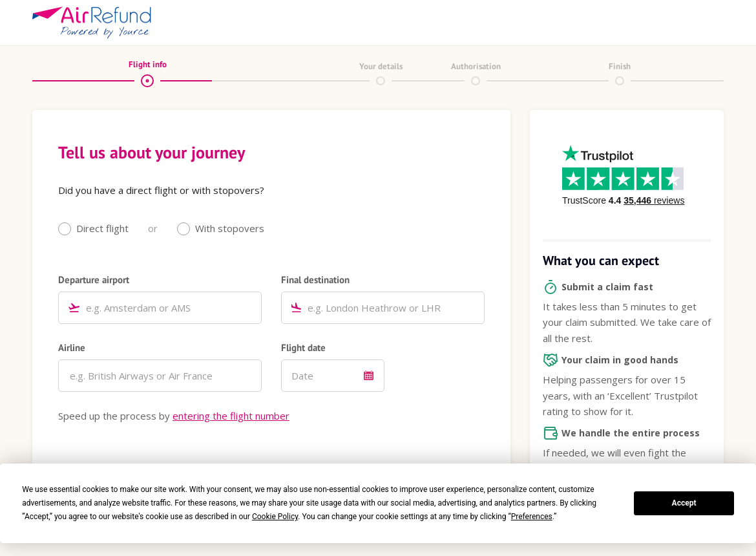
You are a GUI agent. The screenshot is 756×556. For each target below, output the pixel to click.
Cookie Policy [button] (275, 517)
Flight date (303, 347)
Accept (684, 503)
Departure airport (94, 279)
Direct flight (102, 228)
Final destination (315, 279)
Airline (72, 347)
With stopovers (230, 228)
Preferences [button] (532, 517)
